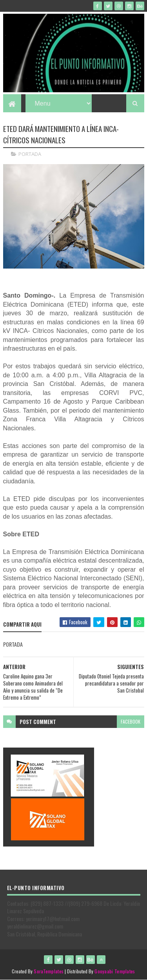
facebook (131, 721)
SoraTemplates (49, 971)
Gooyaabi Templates (115, 971)
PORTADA (30, 154)
